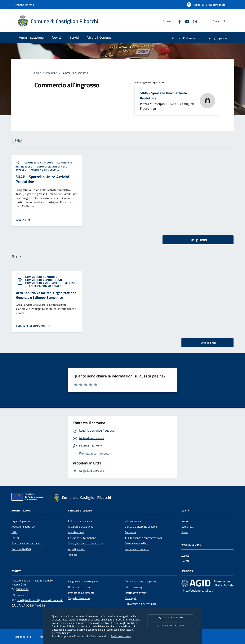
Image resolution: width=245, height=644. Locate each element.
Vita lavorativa (133, 521)
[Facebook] (178, 21)
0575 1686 (22, 589)
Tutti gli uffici (198, 240)
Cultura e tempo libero (137, 543)
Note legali (131, 598)
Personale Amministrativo (26, 543)
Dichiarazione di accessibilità (141, 604)
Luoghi (185, 555)
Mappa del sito (23, 637)
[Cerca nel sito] (226, 21)
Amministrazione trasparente (141, 581)
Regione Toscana (24, 5)
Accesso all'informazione (186, 38)
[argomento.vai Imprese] (21, 170)
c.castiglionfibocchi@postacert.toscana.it (40, 600)
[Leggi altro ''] (25, 220)
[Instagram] (193, 21)
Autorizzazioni (76, 532)
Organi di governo (21, 521)
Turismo (73, 555)
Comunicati (188, 527)
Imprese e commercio (137, 549)
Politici (15, 538)
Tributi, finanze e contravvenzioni (143, 538)
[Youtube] (186, 21)
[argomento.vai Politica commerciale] (45, 170)
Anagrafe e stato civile (81, 527)
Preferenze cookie (121, 636)
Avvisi (185, 532)
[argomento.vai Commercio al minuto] (39, 163)
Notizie (185, 521)
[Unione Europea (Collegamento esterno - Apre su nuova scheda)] (29, 498)
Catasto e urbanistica (80, 521)
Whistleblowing (134, 587)
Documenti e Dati (21, 549)
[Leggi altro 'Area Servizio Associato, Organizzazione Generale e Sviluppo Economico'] (33, 326)
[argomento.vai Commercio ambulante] (52, 167)
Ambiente (130, 532)
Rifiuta (170, 618)
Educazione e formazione (82, 538)
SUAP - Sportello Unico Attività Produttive (163, 96)
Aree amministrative (23, 527)
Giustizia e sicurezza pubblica (141, 527)
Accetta (170, 626)
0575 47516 (23, 595)
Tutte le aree (207, 343)
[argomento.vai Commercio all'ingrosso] (44, 280)
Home (38, 73)
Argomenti (51, 73)
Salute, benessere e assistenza (86, 543)
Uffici (14, 532)
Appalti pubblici (76, 549)
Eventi (185, 561)
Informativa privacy (136, 593)
